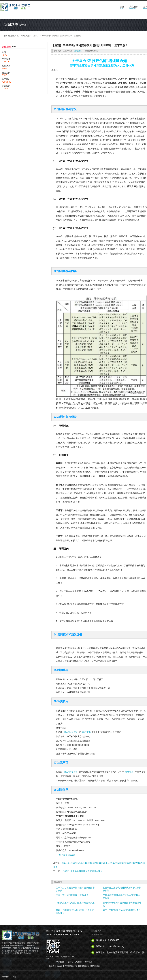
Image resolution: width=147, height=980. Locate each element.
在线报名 (87, 732)
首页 (18, 36)
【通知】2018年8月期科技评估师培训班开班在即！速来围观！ (57, 36)
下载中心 (70, 962)
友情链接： (6, 977)
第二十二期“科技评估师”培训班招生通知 (122, 910)
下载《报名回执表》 (66, 855)
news (23, 25)
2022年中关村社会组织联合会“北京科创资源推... (121, 897)
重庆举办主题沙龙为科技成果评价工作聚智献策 (122, 889)
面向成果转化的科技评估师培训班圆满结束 (122, 904)
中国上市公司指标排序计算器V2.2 (72, 895)
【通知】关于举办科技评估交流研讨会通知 (82, 871)
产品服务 (79, 962)
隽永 (15, 977)
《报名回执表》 (70, 732)
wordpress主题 (94, 966)
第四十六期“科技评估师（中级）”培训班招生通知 (75, 912)
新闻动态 (26, 36)
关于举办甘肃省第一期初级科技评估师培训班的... (75, 889)
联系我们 (60, 962)
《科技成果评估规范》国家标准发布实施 (75, 903)
